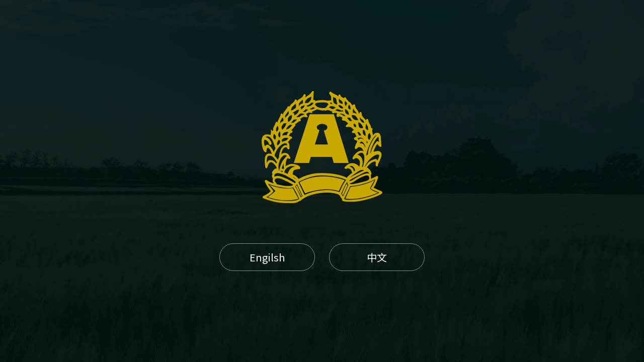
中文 (377, 257)
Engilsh (267, 257)
